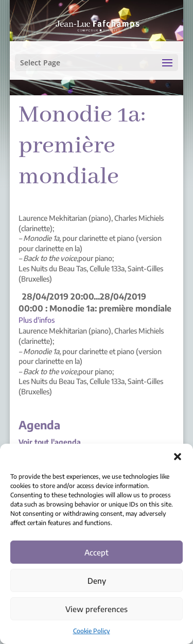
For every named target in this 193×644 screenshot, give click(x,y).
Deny (97, 581)
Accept (97, 552)
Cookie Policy (92, 631)
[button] (178, 457)
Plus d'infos (37, 320)
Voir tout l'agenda (50, 442)
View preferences (97, 609)
